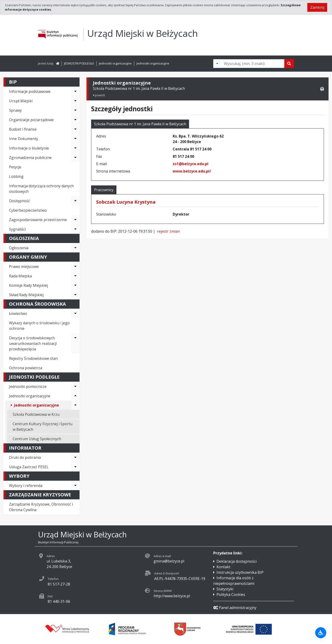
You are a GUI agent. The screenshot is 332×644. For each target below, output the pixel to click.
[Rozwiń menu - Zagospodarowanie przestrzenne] (75, 220)
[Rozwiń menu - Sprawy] (75, 110)
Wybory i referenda (26, 486)
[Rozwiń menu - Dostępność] (75, 201)
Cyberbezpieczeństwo (28, 210)
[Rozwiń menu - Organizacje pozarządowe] (75, 120)
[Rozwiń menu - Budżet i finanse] (75, 129)
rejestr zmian (168, 231)
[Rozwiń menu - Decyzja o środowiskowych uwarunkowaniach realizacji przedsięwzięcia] (75, 343)
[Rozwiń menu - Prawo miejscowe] (75, 266)
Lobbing (16, 176)
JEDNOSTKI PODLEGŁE (79, 63)
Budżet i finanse (23, 129)
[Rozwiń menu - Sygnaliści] (75, 229)
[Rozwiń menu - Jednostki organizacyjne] (75, 396)
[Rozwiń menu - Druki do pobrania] (75, 457)
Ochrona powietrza (26, 368)
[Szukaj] (289, 64)
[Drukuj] (322, 89)
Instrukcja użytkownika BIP (240, 572)
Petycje (15, 167)
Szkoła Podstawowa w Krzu (36, 414)
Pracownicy (104, 190)
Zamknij (317, 7)
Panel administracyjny (235, 608)
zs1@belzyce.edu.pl (191, 164)
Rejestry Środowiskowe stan (33, 358)
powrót (99, 95)
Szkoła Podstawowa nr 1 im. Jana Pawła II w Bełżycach (140, 124)
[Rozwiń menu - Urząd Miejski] (75, 101)
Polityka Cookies (231, 594)
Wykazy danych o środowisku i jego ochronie (39, 326)
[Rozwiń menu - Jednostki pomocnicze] (75, 386)
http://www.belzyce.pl (172, 596)
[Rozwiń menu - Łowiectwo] (75, 313)
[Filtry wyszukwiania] (217, 64)
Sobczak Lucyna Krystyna (126, 202)
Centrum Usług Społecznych (37, 439)
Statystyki (225, 589)
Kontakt (223, 567)
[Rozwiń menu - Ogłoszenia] (75, 248)
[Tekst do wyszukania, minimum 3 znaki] (253, 64)
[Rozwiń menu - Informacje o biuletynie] (75, 148)
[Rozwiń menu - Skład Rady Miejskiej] (75, 295)
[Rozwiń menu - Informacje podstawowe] (75, 91)
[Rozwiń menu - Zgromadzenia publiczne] (75, 158)
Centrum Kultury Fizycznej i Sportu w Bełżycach (43, 427)
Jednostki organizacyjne (115, 63)
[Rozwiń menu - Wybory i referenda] (75, 486)
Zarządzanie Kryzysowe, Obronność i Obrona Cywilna (41, 507)
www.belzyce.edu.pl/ (192, 171)
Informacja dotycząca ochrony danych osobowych (41, 189)
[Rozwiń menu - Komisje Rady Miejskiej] (75, 285)
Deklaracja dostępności (237, 561)
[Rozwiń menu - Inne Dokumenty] (75, 139)
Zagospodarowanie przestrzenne (38, 220)
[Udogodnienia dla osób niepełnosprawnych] (321, 633)
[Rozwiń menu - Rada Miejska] (75, 276)
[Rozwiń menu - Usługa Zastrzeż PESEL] (75, 467)
